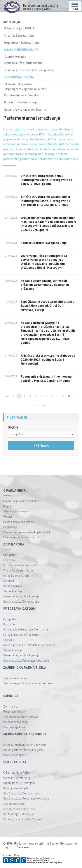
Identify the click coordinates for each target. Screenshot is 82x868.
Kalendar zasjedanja (16, 722)
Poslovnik (9, 560)
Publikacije (10, 527)
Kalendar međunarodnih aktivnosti (24, 745)
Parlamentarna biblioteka (21, 95)
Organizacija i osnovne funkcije (22, 501)
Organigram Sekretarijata (21, 42)
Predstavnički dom (15, 711)
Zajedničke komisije (15, 678)
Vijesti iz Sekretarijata (19, 35)
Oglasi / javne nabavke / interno (25, 109)
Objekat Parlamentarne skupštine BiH (27, 532)
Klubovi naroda (13, 586)
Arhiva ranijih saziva (16, 511)
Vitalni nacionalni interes (18, 570)
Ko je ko (8, 506)
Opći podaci (10, 555)
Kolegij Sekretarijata (16, 788)
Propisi (8, 516)
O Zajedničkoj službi (18, 84)
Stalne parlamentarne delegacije (24, 750)
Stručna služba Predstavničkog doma (29, 70)
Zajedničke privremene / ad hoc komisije (28, 683)
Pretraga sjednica (14, 727)
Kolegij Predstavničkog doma (21, 635)
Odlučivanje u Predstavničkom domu (26, 629)
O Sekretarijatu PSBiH (19, 28)
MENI (75, 6)
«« (7, 396)
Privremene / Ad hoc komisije (21, 596)
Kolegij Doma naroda (16, 575)
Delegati (9, 581)
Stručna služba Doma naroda (23, 63)
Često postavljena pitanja (19, 522)
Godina (13, 427)
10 (69, 396)
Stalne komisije (13, 591)
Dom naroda (11, 706)
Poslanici (9, 640)
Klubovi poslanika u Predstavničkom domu (29, 645)
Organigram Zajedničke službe (25, 89)
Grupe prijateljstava (15, 755)
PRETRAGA (41, 445)
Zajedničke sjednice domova (21, 717)
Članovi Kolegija (16, 56)
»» (44, 405)
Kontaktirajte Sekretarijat (21, 102)
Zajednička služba (14, 804)
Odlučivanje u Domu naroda (20, 565)
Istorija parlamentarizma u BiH (22, 537)
